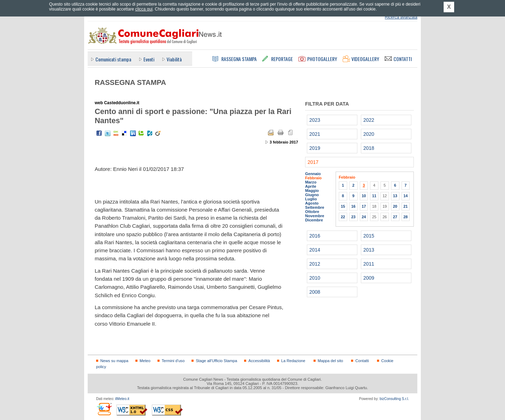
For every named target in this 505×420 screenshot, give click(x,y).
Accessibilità (259, 361)
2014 (315, 250)
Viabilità (174, 59)
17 (364, 206)
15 (343, 206)
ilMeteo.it (122, 399)
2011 (369, 264)
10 (364, 196)
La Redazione (293, 361)
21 (405, 206)
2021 (315, 134)
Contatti (362, 361)
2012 (315, 264)
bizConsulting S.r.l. (394, 399)
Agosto (312, 203)
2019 (315, 148)
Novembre (315, 216)
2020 (369, 134)
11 (374, 196)
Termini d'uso (173, 361)
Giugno (312, 195)
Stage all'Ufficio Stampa (216, 361)
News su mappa (114, 361)
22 (343, 217)
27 (395, 217)
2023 (315, 120)
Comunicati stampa (113, 59)
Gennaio (313, 174)
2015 (369, 236)
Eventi (149, 59)
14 (405, 196)
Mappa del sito (331, 361)
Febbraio (313, 178)
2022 (369, 120)
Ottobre (312, 212)
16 (353, 206)
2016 (315, 236)
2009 (369, 278)
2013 (369, 250)
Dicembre (314, 220)
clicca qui (144, 9)
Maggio (312, 191)
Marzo (311, 182)
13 (395, 196)
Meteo (145, 361)
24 (364, 217)
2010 (315, 278)
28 (405, 217)
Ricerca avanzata (401, 17)
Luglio (311, 199)
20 (395, 206)
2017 (313, 162)
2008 (315, 292)
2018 (369, 148)
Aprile (311, 186)
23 (353, 217)
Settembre (315, 207)
